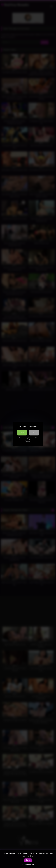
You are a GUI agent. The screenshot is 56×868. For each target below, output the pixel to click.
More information (28, 865)
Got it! (28, 860)
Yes (22, 433)
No (34, 433)
